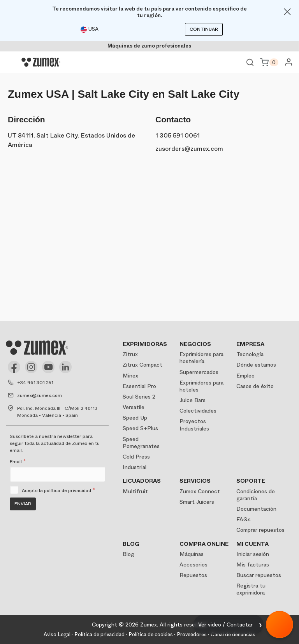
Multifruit (135, 491)
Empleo (245, 376)
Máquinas (192, 554)
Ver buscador (250, 62)
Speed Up (135, 418)
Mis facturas (253, 565)
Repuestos (193, 575)
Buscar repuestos (259, 575)
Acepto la (59, 490)
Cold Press (136, 457)
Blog (128, 554)
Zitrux (130, 354)
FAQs (244, 519)
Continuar (204, 29)
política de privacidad (68, 490)
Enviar (23, 504)
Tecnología (250, 354)
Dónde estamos (256, 365)
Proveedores (192, 634)
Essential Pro (139, 386)
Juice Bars (193, 400)
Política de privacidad (99, 634)
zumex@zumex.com (40, 395)
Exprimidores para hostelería (201, 358)
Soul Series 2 (139, 397)
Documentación (256, 509)
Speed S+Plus (140, 428)
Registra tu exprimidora (251, 589)
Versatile (134, 407)
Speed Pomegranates (141, 443)
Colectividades (198, 411)
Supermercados (199, 372)
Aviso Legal (57, 634)
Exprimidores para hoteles (201, 386)
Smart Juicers (197, 502)
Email (18, 462)
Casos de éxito (255, 386)
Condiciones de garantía (256, 495)
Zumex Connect (200, 491)
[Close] (287, 12)
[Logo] (41, 62)
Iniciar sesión (253, 554)
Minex (130, 376)
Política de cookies (151, 634)
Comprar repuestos (260, 530)
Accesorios (193, 565)
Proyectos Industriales (194, 425)
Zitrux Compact (142, 365)
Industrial (135, 467)
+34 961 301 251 (35, 383)
